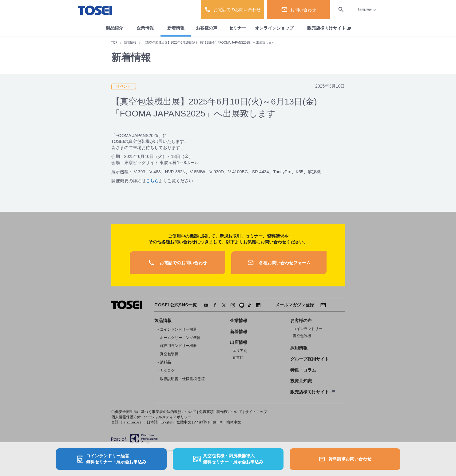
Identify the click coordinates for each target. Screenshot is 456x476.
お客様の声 (207, 28)
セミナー (237, 28)
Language (365, 9)
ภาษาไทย (202, 422)
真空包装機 (169, 354)
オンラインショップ (274, 28)
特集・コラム (303, 370)
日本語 (152, 422)
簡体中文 (234, 422)
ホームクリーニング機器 (180, 338)
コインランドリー (307, 329)
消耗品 (165, 362)
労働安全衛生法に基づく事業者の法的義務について (154, 412)
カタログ (167, 370)
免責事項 (206, 412)
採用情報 (299, 348)
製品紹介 (114, 28)
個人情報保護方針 (126, 417)
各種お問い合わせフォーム (279, 263)
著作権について (229, 412)
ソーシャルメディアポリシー (168, 417)
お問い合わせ (299, 10)
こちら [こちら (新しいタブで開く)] (152, 181)
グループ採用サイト (310, 359)
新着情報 (176, 28)
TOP (114, 43)
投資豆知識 (301, 381)
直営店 (238, 358)
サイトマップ (256, 412)
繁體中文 (184, 422)
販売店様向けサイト (327, 28)
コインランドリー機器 (178, 329)
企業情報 (145, 28)
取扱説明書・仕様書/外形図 (183, 379)
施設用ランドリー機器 (178, 346)
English (167, 422)
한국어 (218, 422)
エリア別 (240, 350)
